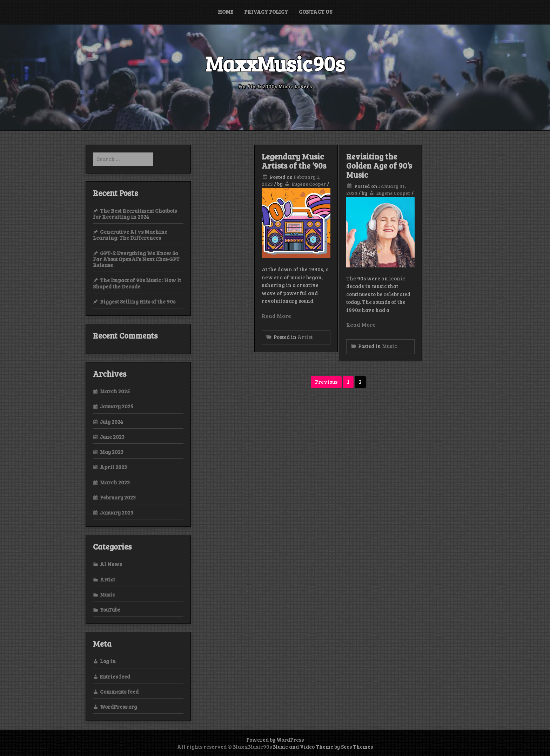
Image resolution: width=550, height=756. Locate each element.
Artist (305, 337)
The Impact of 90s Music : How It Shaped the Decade (137, 283)
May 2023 (112, 452)
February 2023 (118, 497)
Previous (326, 382)
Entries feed (115, 676)
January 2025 (117, 406)
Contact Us (316, 12)
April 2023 (113, 467)
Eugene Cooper (309, 184)
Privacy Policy (266, 12)
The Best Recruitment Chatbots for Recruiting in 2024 (135, 214)
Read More (276, 316)
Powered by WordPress (275, 740)
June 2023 (112, 437)
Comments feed (119, 692)
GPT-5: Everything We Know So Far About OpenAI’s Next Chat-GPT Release (136, 259)
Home (226, 12)
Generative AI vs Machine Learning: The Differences (130, 235)
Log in (108, 661)
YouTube (110, 609)
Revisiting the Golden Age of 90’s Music (379, 165)
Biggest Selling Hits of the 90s (138, 301)
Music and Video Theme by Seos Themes (323, 747)
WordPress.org (119, 707)
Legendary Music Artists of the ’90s (294, 161)
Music (390, 346)
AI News (111, 564)
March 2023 (115, 482)
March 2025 (115, 391)
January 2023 (117, 512)
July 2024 (112, 422)
